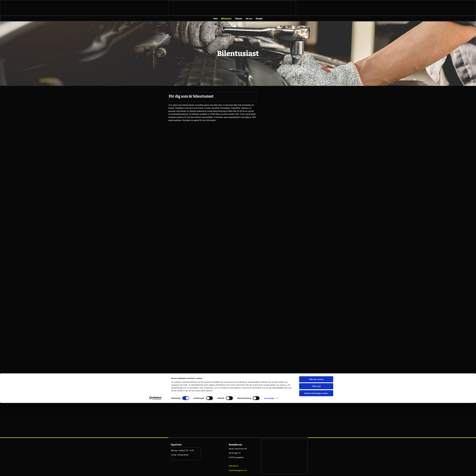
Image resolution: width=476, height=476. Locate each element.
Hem (216, 19)
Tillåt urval (316, 240)
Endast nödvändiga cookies (316, 247)
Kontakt (259, 19)
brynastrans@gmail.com (238, 470)
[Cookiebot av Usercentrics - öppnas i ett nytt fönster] (155, 252)
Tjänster (239, 19)
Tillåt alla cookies (316, 233)
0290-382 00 (233, 466)
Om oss (249, 19)
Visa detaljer (269, 252)
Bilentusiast (226, 19)
